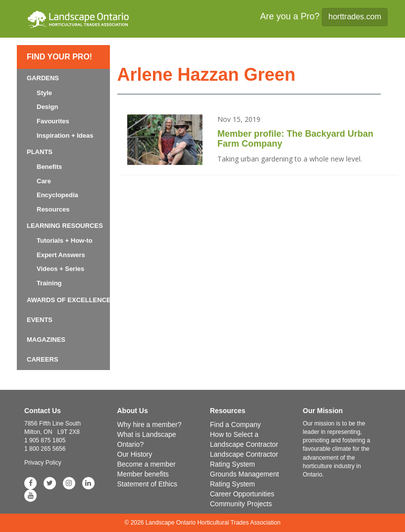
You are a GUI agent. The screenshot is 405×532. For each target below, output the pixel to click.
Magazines (46, 340)
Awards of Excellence (69, 300)
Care (44, 181)
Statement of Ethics (147, 484)
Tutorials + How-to (65, 240)
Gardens (43, 78)
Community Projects (241, 504)
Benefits (49, 167)
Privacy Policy (43, 463)
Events (40, 320)
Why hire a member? (150, 425)
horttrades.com (355, 17)
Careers (43, 359)
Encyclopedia (57, 195)
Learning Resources (65, 226)
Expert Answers (61, 255)
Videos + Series (60, 269)
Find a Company (235, 425)
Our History (135, 454)
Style (44, 93)
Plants (40, 152)
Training (49, 283)
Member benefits (143, 474)
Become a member (147, 464)
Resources (53, 209)
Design (47, 107)
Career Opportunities (242, 494)
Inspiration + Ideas (65, 135)
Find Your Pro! (59, 57)
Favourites (53, 121)
